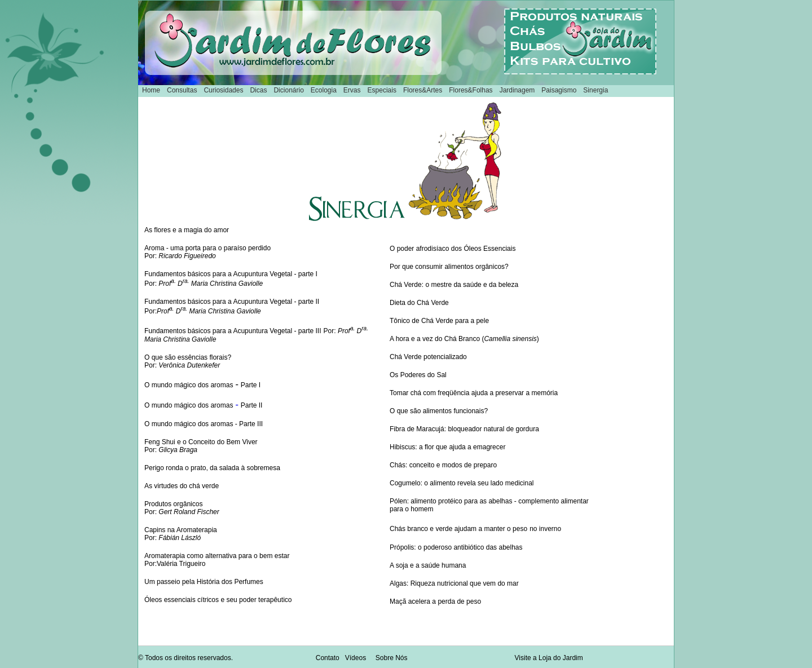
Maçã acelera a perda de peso (435, 601)
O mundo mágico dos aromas (189, 385)
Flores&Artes (423, 90)
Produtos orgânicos (173, 504)
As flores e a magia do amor (187, 230)
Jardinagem (517, 90)
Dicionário (288, 90)
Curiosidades (223, 90)
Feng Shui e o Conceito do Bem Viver (201, 442)
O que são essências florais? (188, 357)
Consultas (182, 90)
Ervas (352, 90)
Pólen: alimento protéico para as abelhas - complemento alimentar (489, 501)
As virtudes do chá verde (182, 486)
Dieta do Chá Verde (419, 303)
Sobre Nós (392, 658)
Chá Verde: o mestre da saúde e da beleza (454, 285)
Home (151, 90)
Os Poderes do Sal (418, 375)
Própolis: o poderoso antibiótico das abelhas (456, 547)
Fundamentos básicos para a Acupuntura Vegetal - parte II (232, 302)
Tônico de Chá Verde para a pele (439, 321)
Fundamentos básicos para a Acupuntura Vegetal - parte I (231, 274)
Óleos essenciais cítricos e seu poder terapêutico (218, 600)
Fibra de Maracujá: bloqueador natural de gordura (464, 429)
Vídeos (356, 658)
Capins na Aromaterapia (181, 530)
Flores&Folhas (471, 90)
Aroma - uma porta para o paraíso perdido (208, 248)
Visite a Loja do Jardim (549, 658)
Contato (328, 658)
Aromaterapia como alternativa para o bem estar (217, 556)
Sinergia (595, 90)
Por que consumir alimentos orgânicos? (449, 267)
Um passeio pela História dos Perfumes (204, 582)
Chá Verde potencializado (428, 357)
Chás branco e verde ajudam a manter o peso (458, 529)
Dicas (258, 90)
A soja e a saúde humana (428, 565)
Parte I (251, 385)
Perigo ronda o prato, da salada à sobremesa (212, 468)
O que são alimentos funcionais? (439, 411)
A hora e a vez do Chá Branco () (464, 339)
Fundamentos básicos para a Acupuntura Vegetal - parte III (233, 331)
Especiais (382, 90)
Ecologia (324, 90)
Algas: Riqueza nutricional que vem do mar (454, 583)
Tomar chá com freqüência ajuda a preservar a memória (474, 393)
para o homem (411, 509)
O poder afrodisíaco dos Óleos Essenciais (453, 249)
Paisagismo (559, 90)
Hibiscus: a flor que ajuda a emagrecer (447, 447)
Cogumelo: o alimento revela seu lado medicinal (462, 483)
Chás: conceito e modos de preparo (443, 465)
